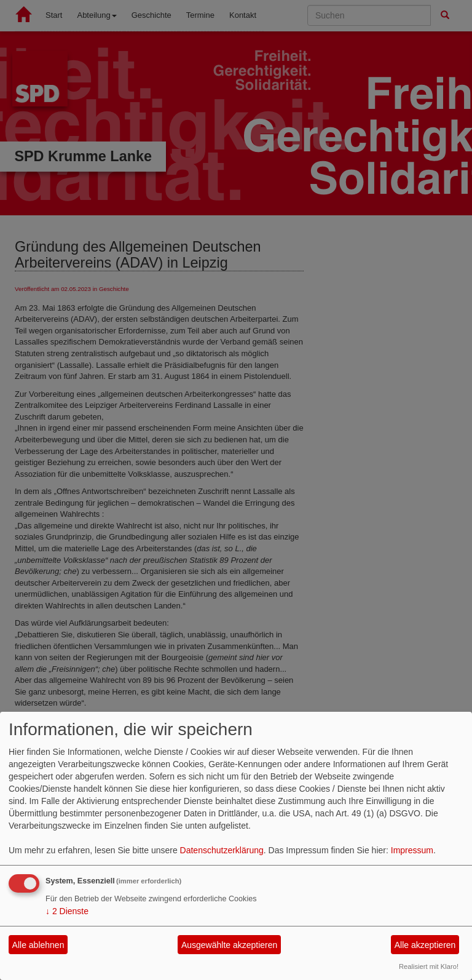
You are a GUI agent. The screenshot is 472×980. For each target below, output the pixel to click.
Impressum (412, 850)
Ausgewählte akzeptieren (229, 945)
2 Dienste (67, 911)
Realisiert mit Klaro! (429, 966)
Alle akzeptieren (425, 945)
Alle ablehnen (38, 945)
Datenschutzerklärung (222, 850)
